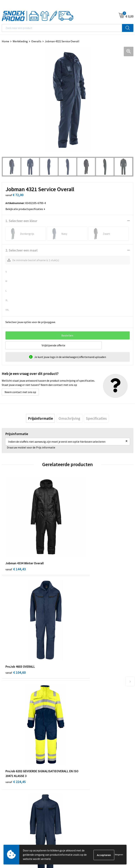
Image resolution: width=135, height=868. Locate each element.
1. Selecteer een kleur (21, 221)
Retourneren (77, 725)
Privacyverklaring (12, 785)
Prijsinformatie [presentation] (40, 418)
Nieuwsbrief (76, 709)
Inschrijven (124, 828)
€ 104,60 (81, 547)
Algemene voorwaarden (16, 774)
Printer (74, 779)
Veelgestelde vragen (81, 714)
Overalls (36, 41)
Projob (73, 790)
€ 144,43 (16, 547)
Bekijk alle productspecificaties (25, 209)
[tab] (40, 418)
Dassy (73, 774)
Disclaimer (8, 790)
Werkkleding (20, 41)
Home (5, 41)
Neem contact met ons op (20, 392)
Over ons (75, 698)
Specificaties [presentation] (96, 418)
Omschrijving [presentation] (69, 418)
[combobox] (62, 28)
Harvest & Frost (79, 785)
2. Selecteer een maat (22, 250)
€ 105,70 (81, 633)
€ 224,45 (16, 638)
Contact (74, 704)
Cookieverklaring (12, 779)
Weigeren (119, 855)
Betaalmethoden (80, 720)
